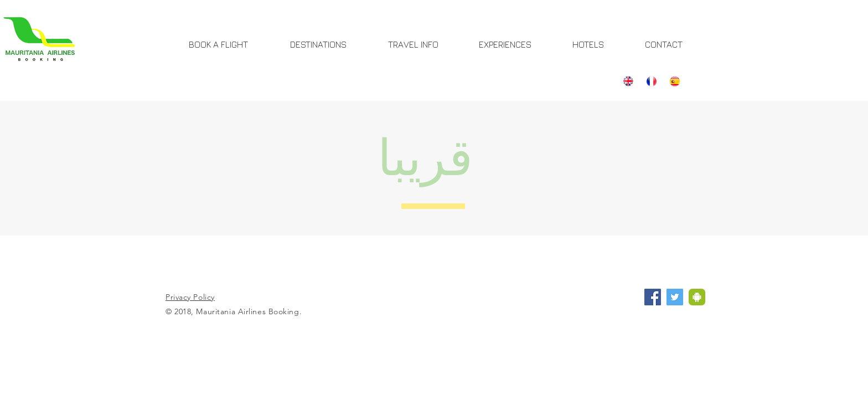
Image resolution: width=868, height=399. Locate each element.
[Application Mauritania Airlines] (697, 297)
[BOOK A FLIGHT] (218, 44)
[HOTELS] (588, 44)
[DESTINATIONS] (318, 44)
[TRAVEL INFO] (413, 44)
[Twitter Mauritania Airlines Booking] (675, 297)
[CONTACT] (663, 44)
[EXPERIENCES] (505, 44)
